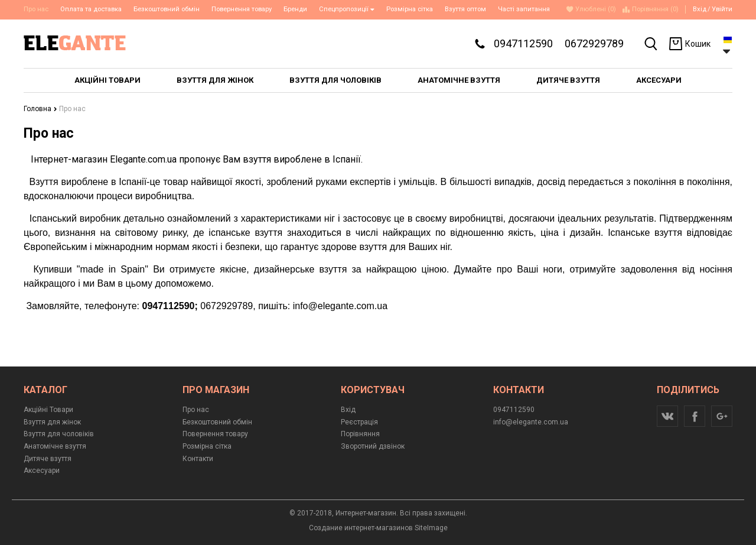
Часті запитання (524, 9)
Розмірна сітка (410, 9)
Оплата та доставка (91, 9)
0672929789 (594, 43)
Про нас (196, 410)
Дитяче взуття (48, 459)
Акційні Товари (48, 410)
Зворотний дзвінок (373, 446)
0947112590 (523, 43)
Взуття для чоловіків (59, 434)
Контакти (198, 459)
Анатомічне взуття (55, 446)
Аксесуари (42, 471)
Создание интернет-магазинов (361, 528)
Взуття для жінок (52, 422)
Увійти (722, 9)
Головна (40, 109)
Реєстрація (359, 422)
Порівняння (360, 434)
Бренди (295, 9)
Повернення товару (242, 9)
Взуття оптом (465, 9)
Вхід (700, 9)
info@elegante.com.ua (531, 422)
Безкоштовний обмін (167, 9)
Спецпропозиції (347, 9)
